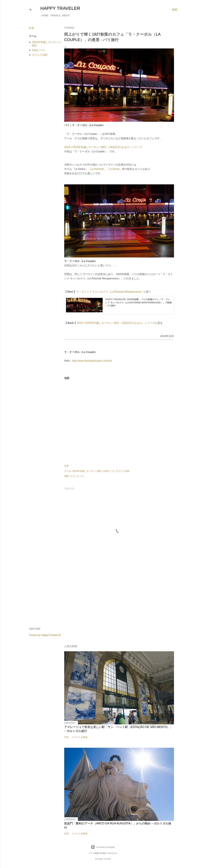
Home (44, 15)
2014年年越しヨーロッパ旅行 (87, 471)
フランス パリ (77, 476)
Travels (54, 15)
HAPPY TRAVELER (60, 8)
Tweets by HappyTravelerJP (45, 635)
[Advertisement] (119, 597)
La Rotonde (97, 169)
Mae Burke (112, 853)
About (65, 15)
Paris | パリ (39, 50)
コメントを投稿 (80, 737)
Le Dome (114, 169)
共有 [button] (31, 28)
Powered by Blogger (103, 847)
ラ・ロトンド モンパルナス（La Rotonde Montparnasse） (110, 292)
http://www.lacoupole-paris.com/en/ (92, 361)
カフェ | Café (40, 55)
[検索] (175, 10)
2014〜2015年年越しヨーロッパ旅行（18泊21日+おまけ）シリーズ (103, 147)
